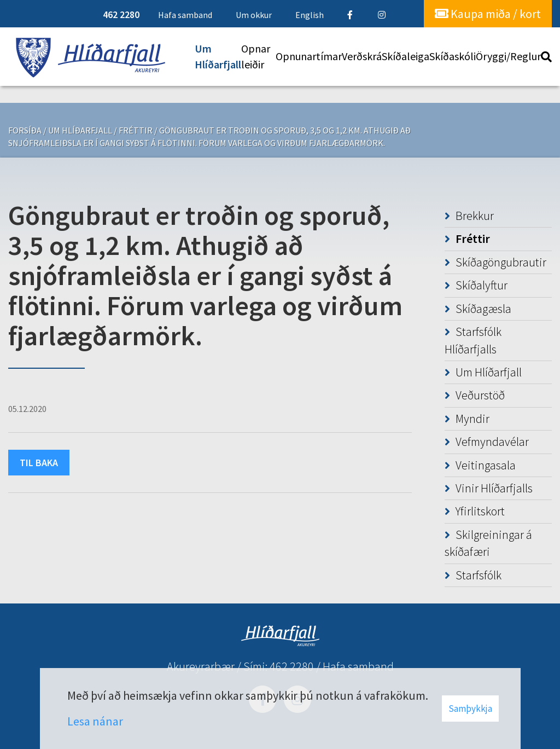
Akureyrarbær (201, 666)
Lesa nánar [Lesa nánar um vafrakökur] (95, 721)
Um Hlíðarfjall (80, 130)
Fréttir (136, 130)
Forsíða (25, 130)
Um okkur (254, 15)
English (310, 15)
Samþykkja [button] (470, 709)
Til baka (39, 463)
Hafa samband (358, 666)
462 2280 (292, 666)
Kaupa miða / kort (488, 14)
